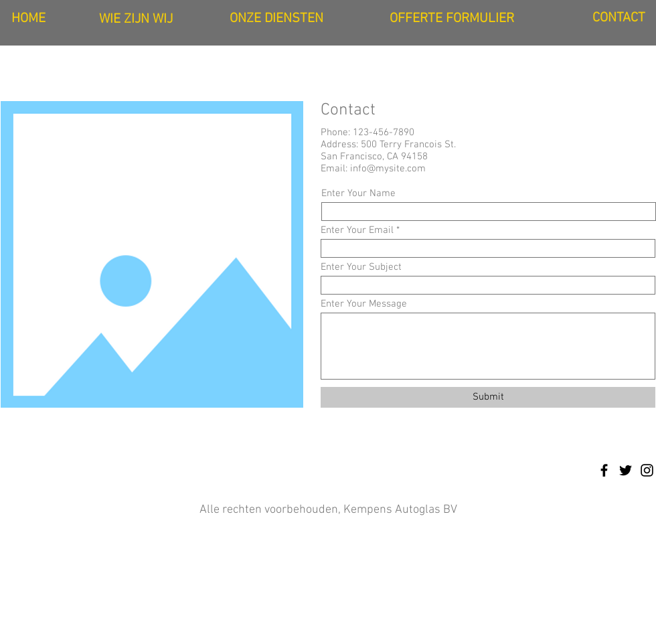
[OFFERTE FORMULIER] (452, 18)
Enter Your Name (358, 194)
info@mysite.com (388, 169)
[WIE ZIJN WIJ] (136, 19)
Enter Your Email (357, 231)
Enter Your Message (364, 304)
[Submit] (488, 397)
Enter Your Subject (361, 267)
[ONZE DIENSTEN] (276, 18)
